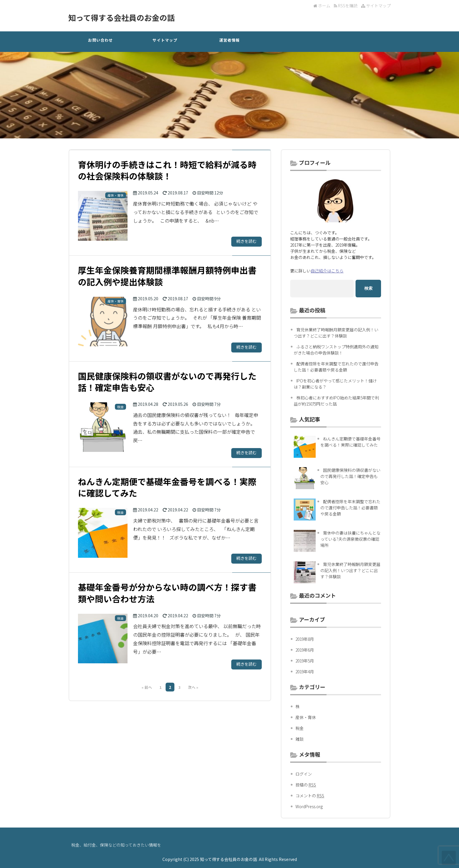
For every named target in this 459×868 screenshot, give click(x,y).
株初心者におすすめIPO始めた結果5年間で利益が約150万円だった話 (336, 401)
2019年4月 (305, 672)
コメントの (310, 796)
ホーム (322, 6)
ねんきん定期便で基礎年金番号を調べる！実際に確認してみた (350, 442)
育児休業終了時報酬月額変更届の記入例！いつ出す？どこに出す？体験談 (336, 333)
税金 (300, 728)
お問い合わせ (100, 40)
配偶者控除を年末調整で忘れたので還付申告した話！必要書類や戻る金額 (336, 367)
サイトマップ (376, 6)
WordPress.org (309, 806)
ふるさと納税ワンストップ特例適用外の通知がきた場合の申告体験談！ (336, 350)
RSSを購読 (347, 6)
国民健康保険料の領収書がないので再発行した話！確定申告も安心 (350, 476)
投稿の (306, 785)
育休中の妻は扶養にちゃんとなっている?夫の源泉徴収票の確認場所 (350, 539)
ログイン (304, 774)
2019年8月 (305, 639)
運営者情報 (230, 40)
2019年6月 (305, 650)
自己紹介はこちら (327, 271)
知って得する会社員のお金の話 (121, 17)
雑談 (300, 739)
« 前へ (147, 687)
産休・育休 (306, 717)
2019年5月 (305, 661)
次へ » (193, 687)
